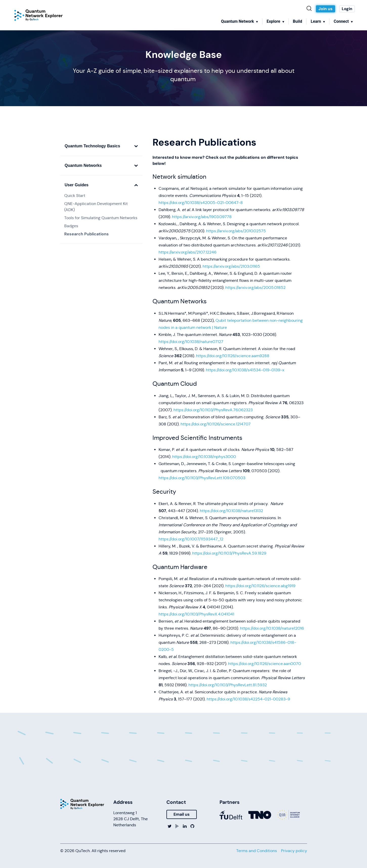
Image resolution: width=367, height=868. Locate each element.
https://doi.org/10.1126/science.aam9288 (233, 356)
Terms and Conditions (257, 851)
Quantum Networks (101, 165)
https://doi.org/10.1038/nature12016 (272, 628)
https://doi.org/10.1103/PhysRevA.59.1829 (229, 553)
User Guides (101, 185)
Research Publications (87, 234)
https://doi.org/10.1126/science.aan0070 (265, 664)
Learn (316, 21)
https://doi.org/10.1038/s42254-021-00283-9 (248, 699)
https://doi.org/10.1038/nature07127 (191, 342)
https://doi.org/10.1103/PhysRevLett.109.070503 (202, 478)
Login (347, 9)
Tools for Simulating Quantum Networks (101, 218)
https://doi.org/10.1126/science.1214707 (216, 424)
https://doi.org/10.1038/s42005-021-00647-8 (201, 203)
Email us (182, 814)
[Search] (310, 9)
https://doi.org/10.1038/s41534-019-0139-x (245, 370)
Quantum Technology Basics (101, 146)
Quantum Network (238, 21)
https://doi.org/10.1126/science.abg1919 (260, 586)
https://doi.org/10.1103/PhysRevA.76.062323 (213, 410)
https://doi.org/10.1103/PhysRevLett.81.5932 (228, 685)
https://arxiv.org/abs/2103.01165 (231, 266)
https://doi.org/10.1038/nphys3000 (204, 457)
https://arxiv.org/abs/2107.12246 (188, 252)
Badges (71, 226)
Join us (326, 9)
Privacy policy (294, 851)
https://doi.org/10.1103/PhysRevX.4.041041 (196, 614)
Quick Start (75, 196)
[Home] (38, 15)
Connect (341, 21)
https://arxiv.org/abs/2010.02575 (236, 231)
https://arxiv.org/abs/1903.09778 (202, 217)
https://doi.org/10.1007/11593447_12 (191, 539)
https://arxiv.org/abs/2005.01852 (255, 288)
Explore (273, 21)
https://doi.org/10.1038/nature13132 (231, 511)
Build (298, 21)
